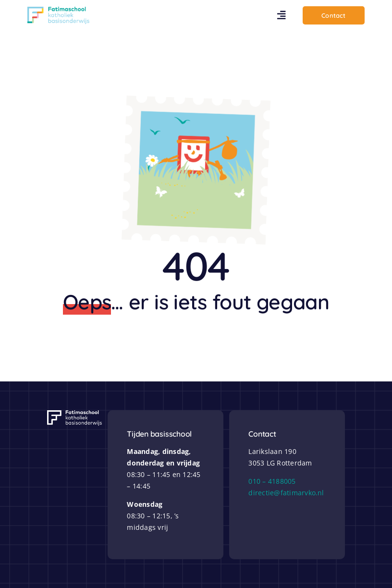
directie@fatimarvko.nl (286, 493)
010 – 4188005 (272, 481)
